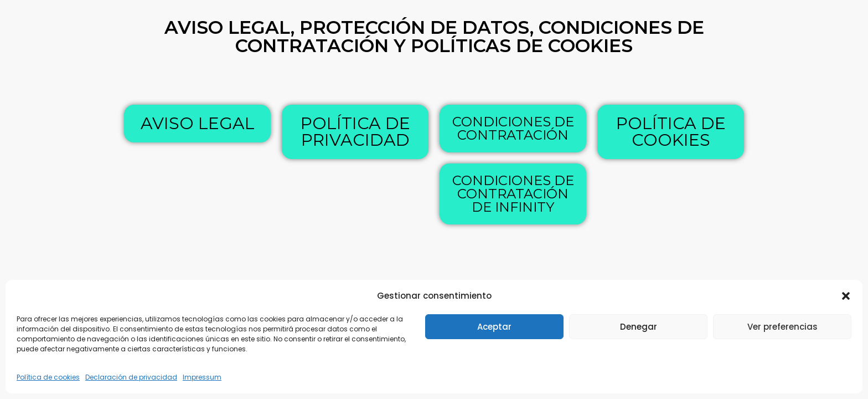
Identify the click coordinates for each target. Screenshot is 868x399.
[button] (846, 296)
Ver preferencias (782, 327)
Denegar (639, 327)
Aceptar (494, 327)
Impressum (202, 377)
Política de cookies (48, 377)
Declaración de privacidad (131, 377)
